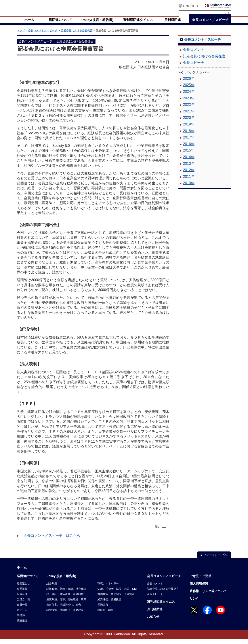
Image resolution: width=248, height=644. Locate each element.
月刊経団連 (155, 614)
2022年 (189, 110)
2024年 (189, 97)
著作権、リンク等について (208, 596)
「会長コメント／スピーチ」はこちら (50, 541)
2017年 (189, 143)
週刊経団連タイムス (161, 607)
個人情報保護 (199, 589)
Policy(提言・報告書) (61, 581)
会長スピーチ (194, 68)
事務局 (21, 621)
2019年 (189, 130)
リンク (194, 604)
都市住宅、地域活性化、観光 (64, 610)
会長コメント (194, 55)
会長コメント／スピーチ (43, 36)
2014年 (189, 162)
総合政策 (52, 589)
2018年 (189, 136)
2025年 (189, 90)
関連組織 (22, 626)
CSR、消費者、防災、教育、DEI (117, 594)
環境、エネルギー (108, 589)
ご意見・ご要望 (200, 581)
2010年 (189, 188)
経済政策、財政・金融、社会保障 (66, 594)
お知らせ (153, 622)
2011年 (189, 182)
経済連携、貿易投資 (109, 605)
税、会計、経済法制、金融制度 (65, 599)
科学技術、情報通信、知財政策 (65, 615)
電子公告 (22, 615)
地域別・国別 (105, 615)
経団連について (28, 581)
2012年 (189, 175)
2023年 (189, 103)
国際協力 (103, 610)
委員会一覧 (23, 605)
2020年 (189, 123)
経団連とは (23, 589)
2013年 (189, 169)
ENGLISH (191, 6)
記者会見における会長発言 (77, 36)
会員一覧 (22, 610)
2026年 (189, 84)
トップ (21, 36)
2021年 (189, 116)
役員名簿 (22, 599)
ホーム (22, 573)
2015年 (189, 156)
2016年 (189, 149)
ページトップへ (216, 560)
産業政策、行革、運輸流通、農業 (66, 605)
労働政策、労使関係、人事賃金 (116, 599)
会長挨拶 (22, 594)
